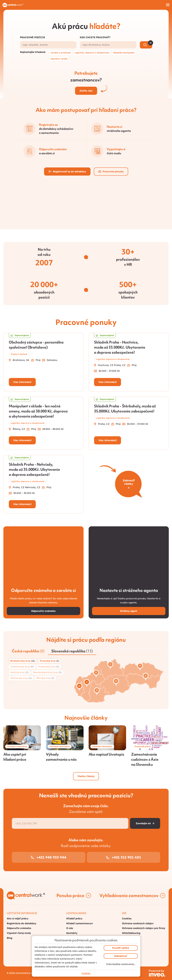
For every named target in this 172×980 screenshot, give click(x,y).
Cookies (86, 973)
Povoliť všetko (121, 948)
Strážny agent (129, 611)
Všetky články (86, 776)
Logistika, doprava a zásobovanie (92, 53)
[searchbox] (48, 45)
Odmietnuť (121, 956)
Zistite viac (86, 91)
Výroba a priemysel (61, 53)
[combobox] (48, 45)
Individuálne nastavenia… (121, 964)
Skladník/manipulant (124, 53)
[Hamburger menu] (168, 5)
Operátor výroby (59, 59)
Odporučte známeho (43, 611)
